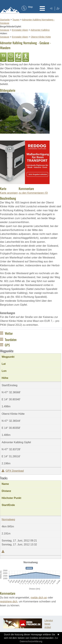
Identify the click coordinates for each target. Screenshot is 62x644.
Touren (16, 20)
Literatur (49, 620)
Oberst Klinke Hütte (41, 37)
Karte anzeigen (9, 193)
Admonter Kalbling (40, 30)
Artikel (48, 627)
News (47, 624)
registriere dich (9, 601)
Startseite (5, 20)
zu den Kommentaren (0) (33, 193)
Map (30, 7)
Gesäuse (5, 30)
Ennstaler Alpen (20, 30)
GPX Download (13, 471)
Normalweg (8, 519)
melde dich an (39, 598)
